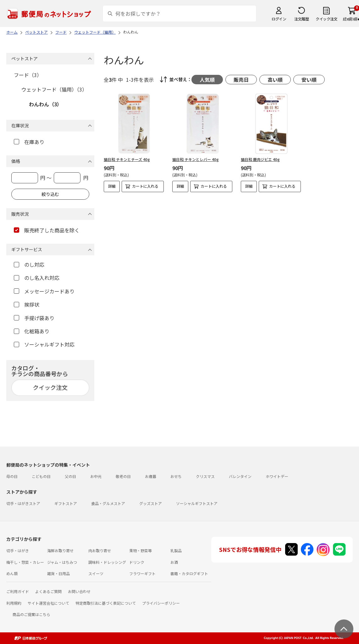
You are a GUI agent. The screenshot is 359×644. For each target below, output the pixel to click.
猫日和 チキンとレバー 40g (196, 159)
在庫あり (29, 142)
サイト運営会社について (48, 603)
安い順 (309, 80)
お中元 (96, 476)
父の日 (70, 476)
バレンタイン (240, 476)
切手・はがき (18, 550)
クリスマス (205, 476)
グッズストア (151, 503)
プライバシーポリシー (161, 603)
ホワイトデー (277, 476)
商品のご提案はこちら (31, 614)
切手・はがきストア (23, 503)
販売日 (241, 80)
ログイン (279, 19)
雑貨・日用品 (58, 573)
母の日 (12, 476)
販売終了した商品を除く (47, 230)
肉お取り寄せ (100, 550)
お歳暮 (151, 476)
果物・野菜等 (141, 550)
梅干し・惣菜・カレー (25, 562)
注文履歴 (301, 19)
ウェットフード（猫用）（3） (54, 89)
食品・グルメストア (108, 503)
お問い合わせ (79, 591)
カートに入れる (145, 186)
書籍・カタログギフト (189, 573)
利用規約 (14, 603)
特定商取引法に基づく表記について (106, 603)
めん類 (12, 573)
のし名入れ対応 (37, 278)
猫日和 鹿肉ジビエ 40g (260, 159)
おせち (176, 476)
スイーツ (96, 573)
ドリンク (137, 562)
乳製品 (176, 550)
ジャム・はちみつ (62, 562)
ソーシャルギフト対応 (44, 344)
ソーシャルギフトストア (197, 503)
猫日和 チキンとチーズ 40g (127, 159)
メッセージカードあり (44, 291)
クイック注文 (326, 19)
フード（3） (28, 75)
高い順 (275, 80)
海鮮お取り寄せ (60, 550)
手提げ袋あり (34, 318)
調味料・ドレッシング (107, 562)
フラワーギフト (142, 573)
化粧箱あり (32, 331)
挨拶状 (27, 304)
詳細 (112, 186)
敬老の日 (123, 476)
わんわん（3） (45, 104)
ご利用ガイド (18, 591)
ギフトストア (66, 503)
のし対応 (29, 264)
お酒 (174, 562)
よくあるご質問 (48, 591)
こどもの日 (41, 476)
